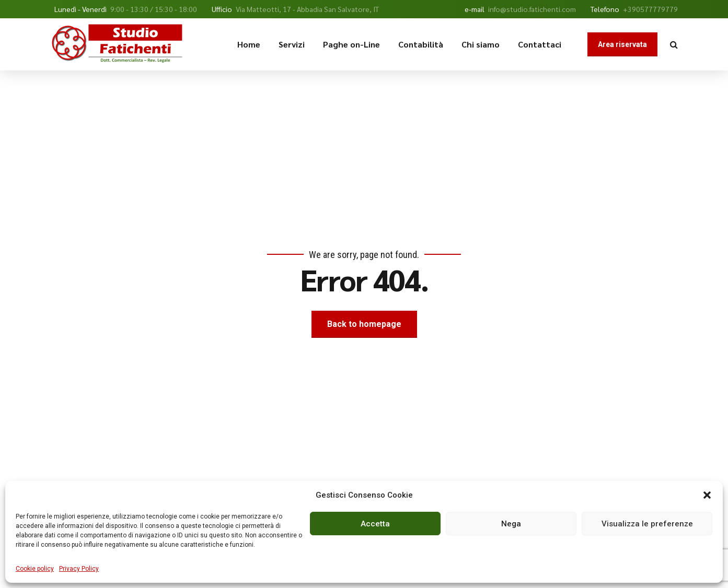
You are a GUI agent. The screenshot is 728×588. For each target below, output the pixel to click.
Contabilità (421, 44)
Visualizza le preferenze (647, 524)
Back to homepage (364, 324)
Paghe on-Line (351, 44)
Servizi (292, 44)
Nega (511, 524)
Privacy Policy (79, 569)
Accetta (375, 524)
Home (249, 44)
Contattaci (540, 44)
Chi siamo (481, 44)
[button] (707, 495)
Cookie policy (35, 569)
